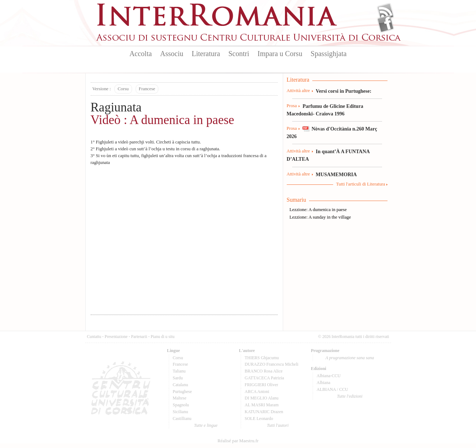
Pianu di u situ (163, 337)
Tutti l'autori (278, 425)
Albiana (323, 383)
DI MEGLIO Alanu (262, 398)
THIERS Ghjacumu (262, 358)
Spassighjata (328, 54)
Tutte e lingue (206, 425)
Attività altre (298, 91)
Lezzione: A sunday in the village (320, 217)
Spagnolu (181, 405)
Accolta (141, 54)
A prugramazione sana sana (350, 358)
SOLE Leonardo (259, 419)
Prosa (292, 106)
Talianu (179, 371)
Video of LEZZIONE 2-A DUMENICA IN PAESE (184, 238)
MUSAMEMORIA (336, 174)
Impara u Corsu (280, 54)
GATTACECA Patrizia (264, 378)
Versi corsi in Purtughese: (344, 91)
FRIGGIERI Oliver (261, 385)
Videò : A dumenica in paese (162, 120)
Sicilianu (180, 412)
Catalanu (180, 385)
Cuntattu (94, 337)
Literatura (206, 54)
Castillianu (182, 419)
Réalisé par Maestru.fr (238, 441)
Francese (147, 89)
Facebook (386, 24)
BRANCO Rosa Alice (264, 371)
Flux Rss (386, 12)
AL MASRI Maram (262, 405)
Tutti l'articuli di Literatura (361, 184)
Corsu (123, 89)
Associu (172, 54)
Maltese (180, 398)
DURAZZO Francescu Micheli (271, 364)
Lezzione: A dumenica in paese (318, 210)
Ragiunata (116, 107)
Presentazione (116, 337)
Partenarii (139, 337)
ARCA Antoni (257, 392)
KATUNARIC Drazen (264, 412)
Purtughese (182, 392)
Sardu (178, 378)
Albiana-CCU (329, 376)
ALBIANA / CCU (332, 389)
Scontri (239, 54)
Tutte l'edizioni (350, 396)
